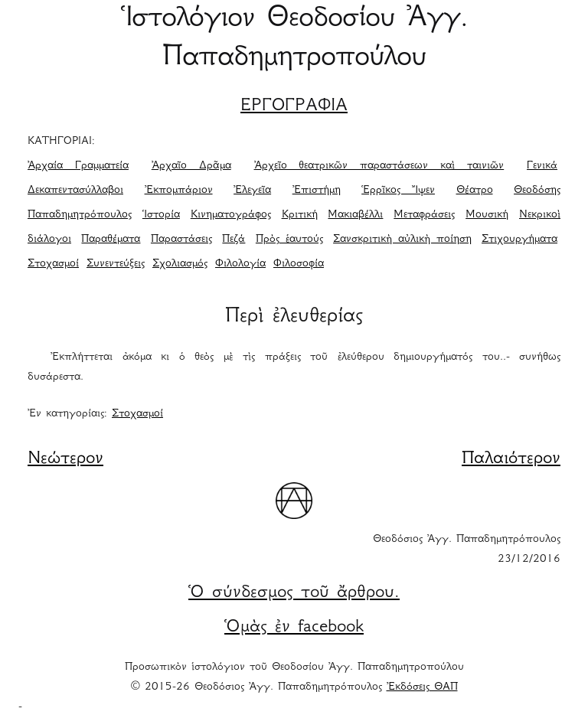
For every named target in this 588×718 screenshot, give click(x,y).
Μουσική (487, 215)
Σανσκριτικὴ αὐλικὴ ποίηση (402, 240)
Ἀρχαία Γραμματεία (78, 166)
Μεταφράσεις (424, 215)
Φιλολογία (240, 264)
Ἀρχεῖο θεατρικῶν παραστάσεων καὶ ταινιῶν (379, 166)
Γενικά (542, 166)
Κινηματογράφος (231, 215)
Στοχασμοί (53, 264)
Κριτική (300, 215)
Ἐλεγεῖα (252, 191)
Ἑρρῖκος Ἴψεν (398, 191)
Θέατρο (475, 191)
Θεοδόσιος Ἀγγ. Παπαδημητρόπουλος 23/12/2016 (467, 550)
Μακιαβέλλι (355, 215)
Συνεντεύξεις (116, 264)
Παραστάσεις (181, 240)
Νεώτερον (65, 459)
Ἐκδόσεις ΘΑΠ (422, 687)
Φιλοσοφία (299, 264)
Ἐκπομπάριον (179, 191)
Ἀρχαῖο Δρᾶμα (191, 166)
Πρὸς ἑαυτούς (289, 240)
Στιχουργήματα (519, 240)
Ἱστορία (161, 215)
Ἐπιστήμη (317, 191)
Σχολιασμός (180, 264)
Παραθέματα (111, 240)
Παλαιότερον (511, 459)
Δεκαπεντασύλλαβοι (75, 191)
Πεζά (234, 240)
